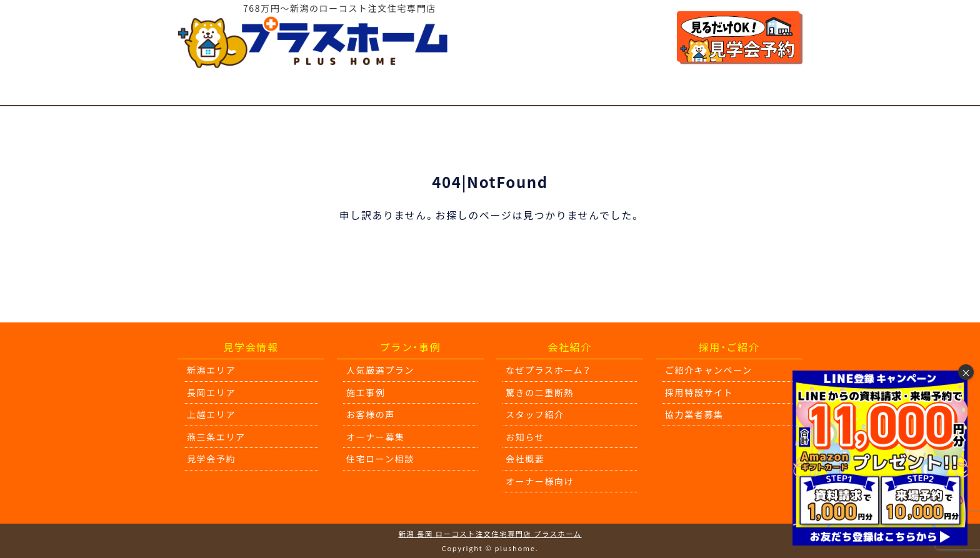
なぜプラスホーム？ (548, 370)
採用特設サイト (699, 392)
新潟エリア (211, 370)
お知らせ (525, 437)
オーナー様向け (763, 91)
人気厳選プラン (300, 91)
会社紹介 (674, 91)
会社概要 (525, 459)
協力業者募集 (694, 414)
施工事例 (390, 91)
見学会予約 (211, 459)
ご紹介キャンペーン (709, 370)
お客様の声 (371, 414)
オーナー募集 (376, 437)
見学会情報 (206, 91)
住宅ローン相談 (478, 91)
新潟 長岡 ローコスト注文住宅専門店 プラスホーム (490, 534)
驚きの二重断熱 (585, 91)
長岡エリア (211, 392)
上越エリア (211, 414)
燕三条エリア (216, 437)
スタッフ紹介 (535, 414)
